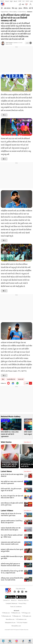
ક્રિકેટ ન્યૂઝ (15, 8)
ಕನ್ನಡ (11, 1)
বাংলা (23, 1)
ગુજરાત (20, 8)
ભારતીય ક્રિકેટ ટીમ (11, 379)
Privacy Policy (22, 603)
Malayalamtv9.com (10, 623)
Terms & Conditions (16, 607)
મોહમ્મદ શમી (21, 379)
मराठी (20, 1)
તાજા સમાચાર (7, 8)
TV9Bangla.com (16, 616)
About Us (14, 600)
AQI (23, 4)
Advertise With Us (23, 600)
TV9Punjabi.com (27, 616)
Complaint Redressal (11, 603)
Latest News (6, 471)
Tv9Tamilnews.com (21, 619)
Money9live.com (16, 626)
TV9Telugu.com (26, 613)
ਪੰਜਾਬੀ (27, 1)
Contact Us (6, 600)
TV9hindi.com (6, 613)
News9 (7, 1)
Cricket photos (22, 12)
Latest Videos (7, 510)
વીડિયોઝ (26, 8)
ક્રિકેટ (3, 379)
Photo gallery (13, 12)
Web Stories (6, 442)
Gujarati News (5, 12)
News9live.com (10, 619)
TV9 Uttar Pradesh (22, 623)
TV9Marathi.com (16, 613)
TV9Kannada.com (6, 616)
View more (27, 442)
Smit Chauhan (9, 43)
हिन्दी (2, 1)
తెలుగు (15, 1)
